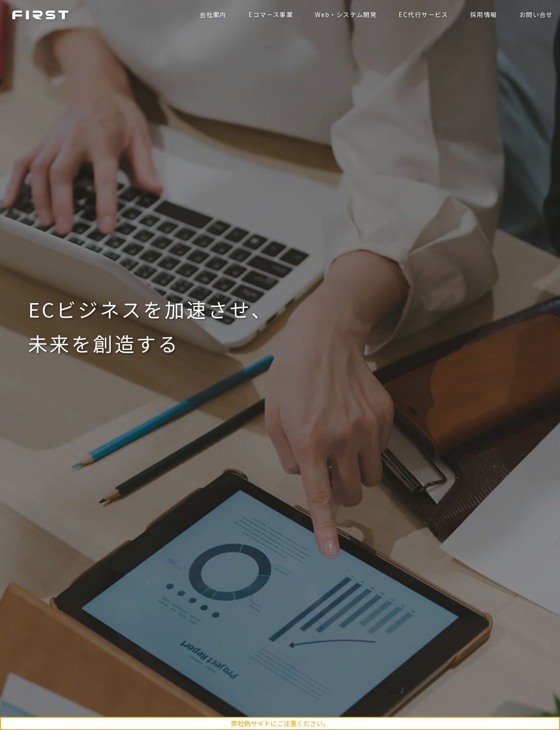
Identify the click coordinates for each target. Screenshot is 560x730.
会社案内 (211, 14)
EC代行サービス (422, 14)
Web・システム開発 (344, 14)
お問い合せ (534, 14)
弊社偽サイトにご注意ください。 (280, 723)
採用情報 (482, 14)
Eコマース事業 (269, 14)
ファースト (42, 14)
